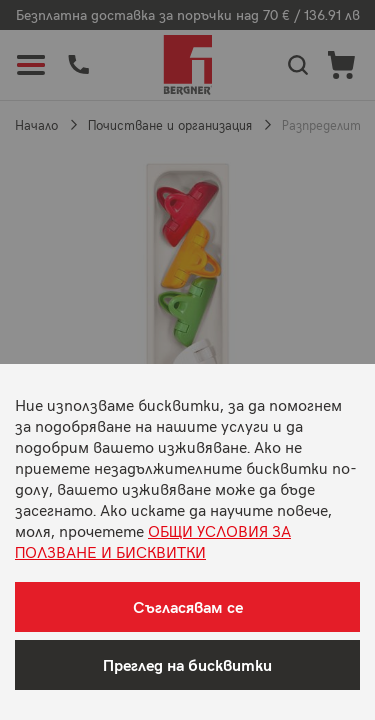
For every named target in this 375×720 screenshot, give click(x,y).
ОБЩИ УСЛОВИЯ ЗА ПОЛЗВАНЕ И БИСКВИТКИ (153, 540)
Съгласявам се (188, 606)
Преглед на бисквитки (187, 664)
